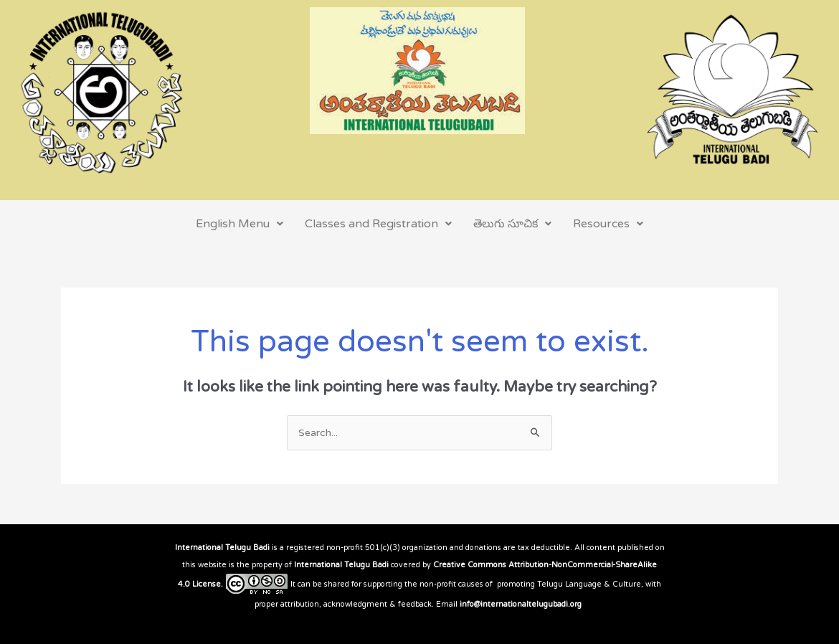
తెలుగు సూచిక (512, 224)
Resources (608, 224)
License (207, 584)
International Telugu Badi (222, 548)
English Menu (240, 224)
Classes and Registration (378, 224)
